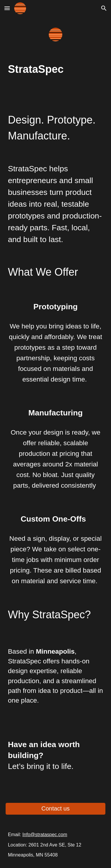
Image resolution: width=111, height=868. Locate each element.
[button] (7, 8)
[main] (56, 69)
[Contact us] (56, 809)
